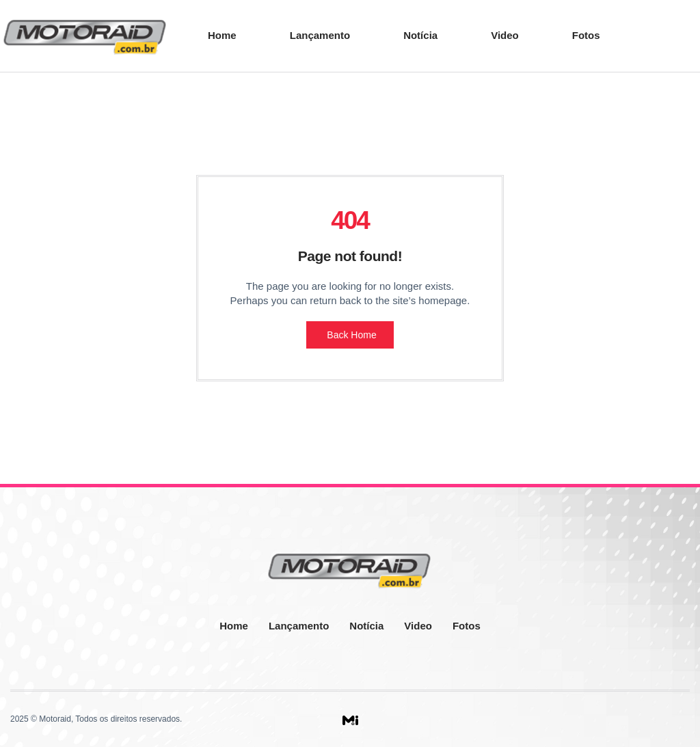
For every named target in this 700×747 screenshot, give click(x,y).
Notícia (420, 35)
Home (222, 35)
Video (505, 35)
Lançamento (320, 35)
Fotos (586, 35)
